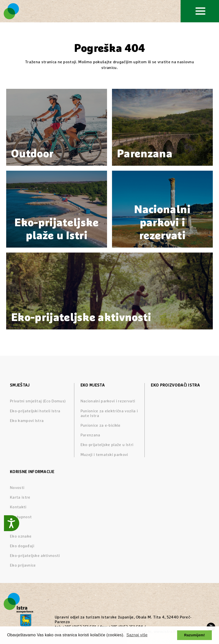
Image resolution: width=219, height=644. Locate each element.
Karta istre (20, 497)
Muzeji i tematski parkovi (104, 455)
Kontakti (18, 507)
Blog (14, 527)
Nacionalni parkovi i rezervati (108, 401)
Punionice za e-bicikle (101, 425)
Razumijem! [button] (194, 635)
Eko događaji (22, 546)
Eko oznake (21, 536)
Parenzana (90, 435)
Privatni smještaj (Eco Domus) (38, 401)
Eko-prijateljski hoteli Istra (35, 411)
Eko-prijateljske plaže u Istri (107, 445)
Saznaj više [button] (137, 635)
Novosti (17, 488)
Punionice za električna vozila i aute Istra (109, 413)
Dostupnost (21, 517)
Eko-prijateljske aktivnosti (35, 556)
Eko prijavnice (23, 565)
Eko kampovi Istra (27, 421)
